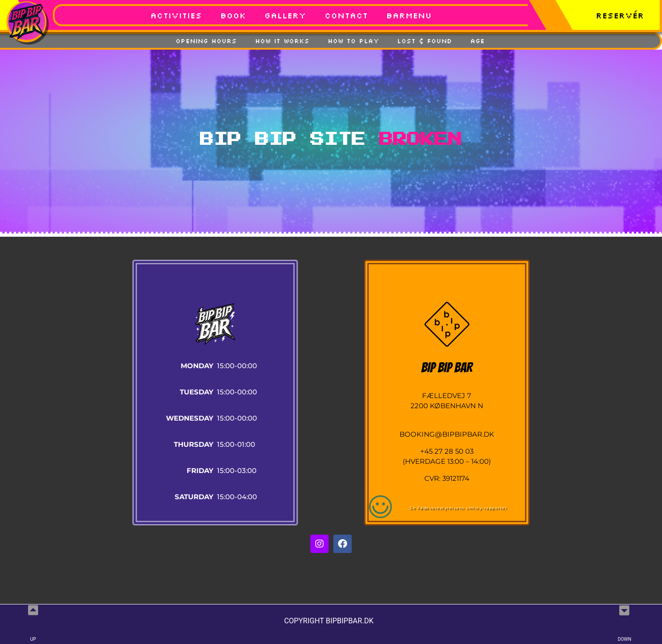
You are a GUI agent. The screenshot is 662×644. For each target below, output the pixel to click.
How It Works (282, 41)
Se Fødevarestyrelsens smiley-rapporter (458, 508)
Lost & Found (425, 41)
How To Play (353, 41)
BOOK (233, 15)
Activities (176, 15)
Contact (346, 15)
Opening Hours (206, 41)
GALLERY (285, 15)
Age (477, 41)
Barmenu (409, 15)
